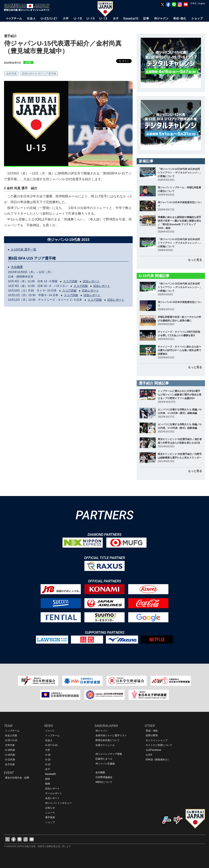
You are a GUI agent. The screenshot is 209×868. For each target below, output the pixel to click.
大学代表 (10, 745)
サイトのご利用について (159, 745)
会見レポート (52, 798)
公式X (149, 755)
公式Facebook (153, 750)
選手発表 (50, 817)
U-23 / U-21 (11, 740)
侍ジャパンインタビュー (58, 803)
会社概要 (100, 772)
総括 (48, 779)
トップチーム (12, 731)
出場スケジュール (105, 745)
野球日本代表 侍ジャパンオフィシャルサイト (28, 7)
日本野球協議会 (104, 777)
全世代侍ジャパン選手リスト (111, 736)
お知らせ (50, 808)
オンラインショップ (157, 740)
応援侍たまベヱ (104, 759)
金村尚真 (11, 74)
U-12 (48, 764)
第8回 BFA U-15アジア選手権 (39, 74)
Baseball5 (51, 774)
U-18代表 (10, 750)
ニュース (50, 813)
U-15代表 (10, 755)
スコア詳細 (70, 281)
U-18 (48, 755)
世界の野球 (152, 736)
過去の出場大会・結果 (17, 778)
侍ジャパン (101, 731)
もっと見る (195, 260)
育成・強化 (152, 731)
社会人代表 (11, 736)
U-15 (48, 760)
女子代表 (10, 764)
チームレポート (54, 793)
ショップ (50, 822)
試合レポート (91, 281)
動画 (48, 784)
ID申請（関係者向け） (158, 760)
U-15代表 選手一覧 (24, 249)
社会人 (49, 740)
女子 (48, 769)
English (202, 4)
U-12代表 (10, 760)
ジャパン (50, 731)
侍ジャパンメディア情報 (109, 754)
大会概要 (17, 267)
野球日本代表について (108, 740)
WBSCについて (104, 782)
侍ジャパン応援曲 (105, 764)
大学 (48, 750)
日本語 (193, 3)
